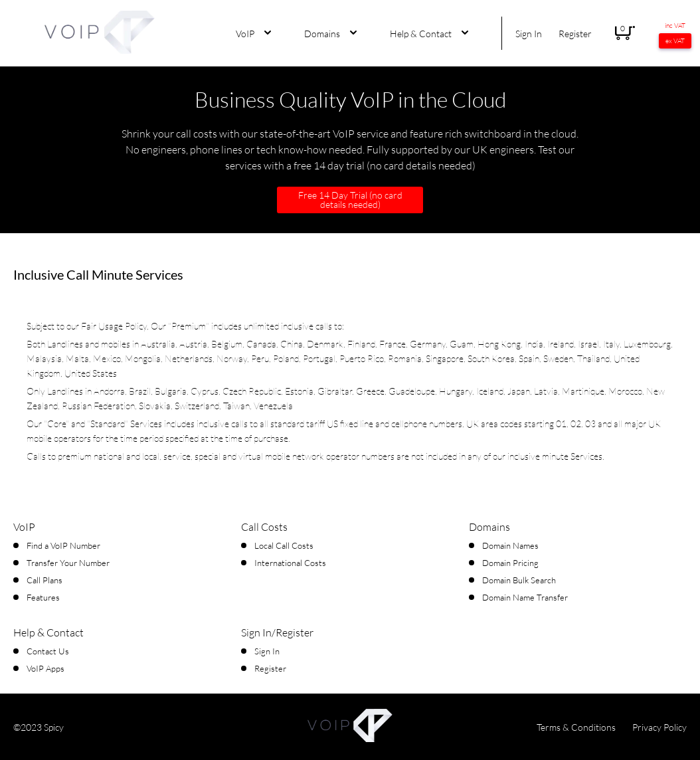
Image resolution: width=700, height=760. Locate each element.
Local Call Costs (284, 545)
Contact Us (48, 651)
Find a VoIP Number (63, 545)
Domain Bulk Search (519, 580)
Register (575, 34)
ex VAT (675, 41)
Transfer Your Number (68, 563)
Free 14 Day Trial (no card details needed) (350, 200)
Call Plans (44, 580)
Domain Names (510, 545)
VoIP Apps (45, 668)
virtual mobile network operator (299, 456)
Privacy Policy (659, 727)
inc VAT (675, 26)
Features (43, 597)
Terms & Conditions (576, 727)
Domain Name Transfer (525, 597)
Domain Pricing (510, 563)
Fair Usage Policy (114, 326)
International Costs (290, 563)
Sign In (529, 34)
